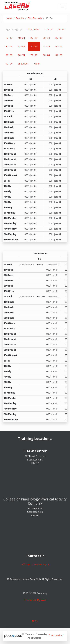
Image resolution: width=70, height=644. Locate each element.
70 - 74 (21, 55)
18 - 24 (21, 38)
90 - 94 (9, 64)
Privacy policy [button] (56, 635)
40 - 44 (9, 46)
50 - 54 (34, 46)
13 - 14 (61, 29)
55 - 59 (46, 46)
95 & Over (23, 64)
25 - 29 (34, 38)
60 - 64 (59, 46)
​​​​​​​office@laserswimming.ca (35, 564)
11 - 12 (48, 29)
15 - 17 (9, 38)
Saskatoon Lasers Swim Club (17, 4)
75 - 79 (34, 55)
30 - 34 (46, 38)
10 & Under (33, 29)
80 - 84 (46, 55)
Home (9, 18)
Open (37, 64)
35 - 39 (59, 38)
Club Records (35, 18)
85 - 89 (59, 55)
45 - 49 (21, 46)
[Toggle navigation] (63, 6)
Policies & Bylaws (35, 600)
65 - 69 (9, 55)
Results (20, 18)
